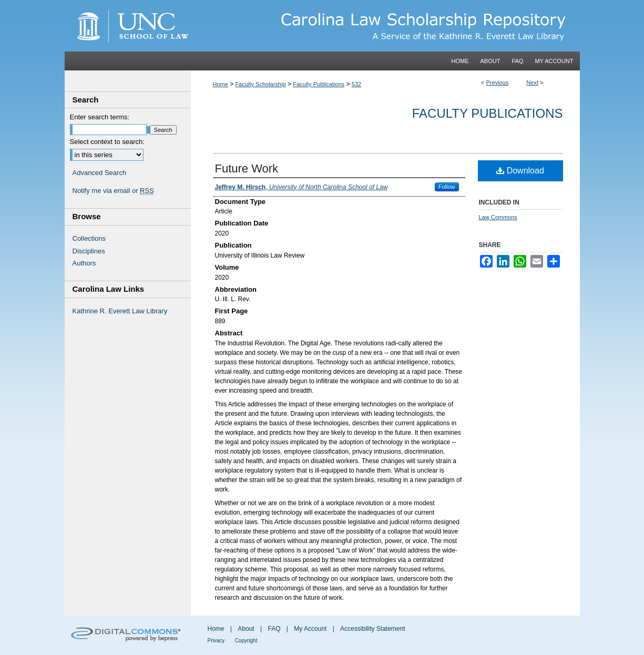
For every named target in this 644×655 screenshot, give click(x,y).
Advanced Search (100, 173)
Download (520, 171)
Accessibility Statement (372, 629)
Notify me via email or (113, 191)
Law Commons (498, 217)
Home (221, 84)
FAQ (274, 629)
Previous (498, 83)
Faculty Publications (319, 84)
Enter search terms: (100, 117)
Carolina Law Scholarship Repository (385, 26)
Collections (89, 238)
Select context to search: (107, 142)
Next (532, 83)
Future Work (247, 168)
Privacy (216, 641)
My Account (310, 629)
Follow (447, 187)
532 (356, 84)
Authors (84, 263)
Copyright (246, 641)
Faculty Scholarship (261, 84)
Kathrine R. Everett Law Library (120, 311)
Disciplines (89, 251)
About (246, 629)
